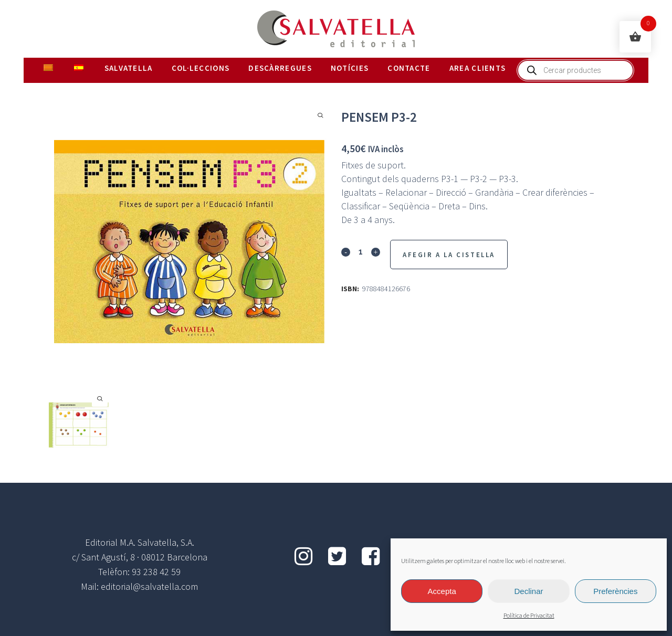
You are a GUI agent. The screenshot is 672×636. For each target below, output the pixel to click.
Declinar (528, 591)
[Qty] (361, 251)
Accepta (442, 591)
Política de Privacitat (529, 616)
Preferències (615, 591)
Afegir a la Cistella (449, 255)
